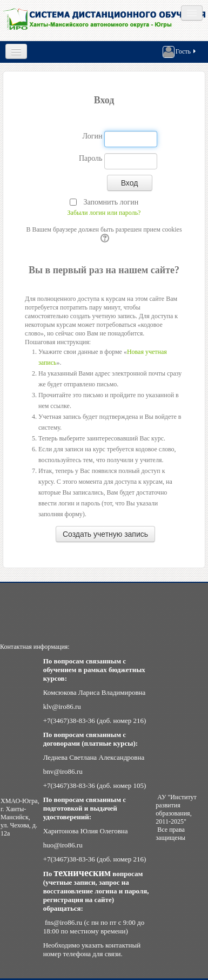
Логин (93, 136)
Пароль (91, 158)
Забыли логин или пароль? (104, 213)
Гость (180, 52)
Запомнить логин (111, 202)
